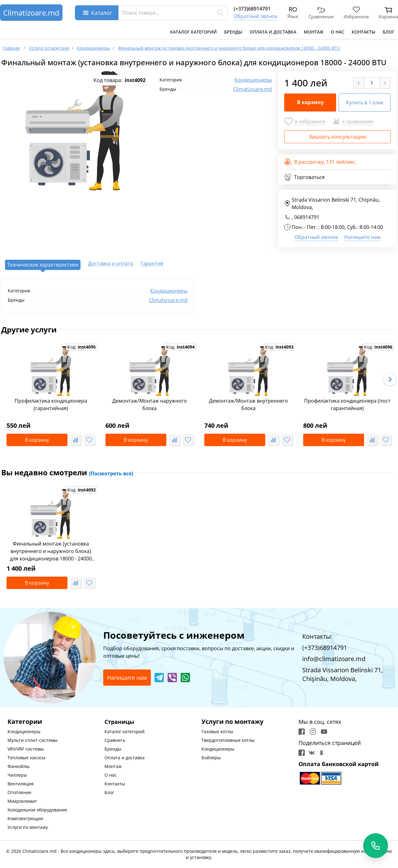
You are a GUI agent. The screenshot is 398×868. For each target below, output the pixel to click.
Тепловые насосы (26, 758)
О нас (338, 32)
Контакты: (317, 636)
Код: (82, 347)
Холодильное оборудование (37, 810)
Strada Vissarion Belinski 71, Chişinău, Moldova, (332, 203)
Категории (25, 722)
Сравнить (115, 740)
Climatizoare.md (31, 13)
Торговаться (304, 177)
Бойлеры (211, 758)
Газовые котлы (217, 731)
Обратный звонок (256, 16)
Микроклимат (22, 801)
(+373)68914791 (252, 9)
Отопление (19, 792)
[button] (390, 379)
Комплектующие (25, 818)
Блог (389, 32)
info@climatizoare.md (334, 659)
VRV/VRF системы (26, 749)
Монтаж (314, 32)
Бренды (233, 32)
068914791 (307, 217)
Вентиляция (21, 784)
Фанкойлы (19, 766)
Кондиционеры (253, 80)
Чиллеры (17, 775)
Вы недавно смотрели (67, 473)
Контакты (363, 32)
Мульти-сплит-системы (32, 740)
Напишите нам (362, 237)
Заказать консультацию (338, 137)
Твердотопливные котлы (228, 740)
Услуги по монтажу (28, 827)
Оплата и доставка (273, 32)
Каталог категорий (193, 32)
